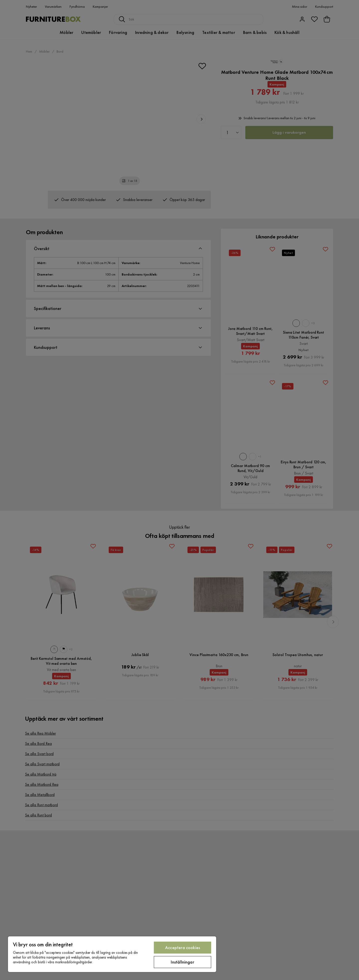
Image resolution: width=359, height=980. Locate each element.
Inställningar (182, 962)
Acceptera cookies (182, 947)
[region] (112, 954)
